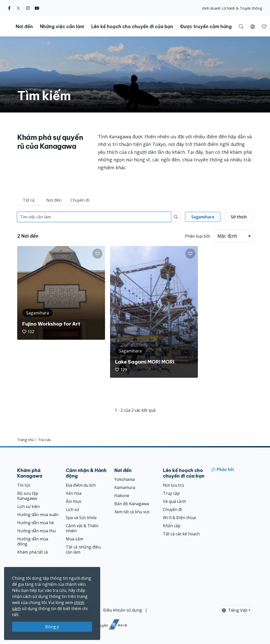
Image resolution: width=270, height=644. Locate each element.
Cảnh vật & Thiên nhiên (82, 528)
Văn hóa (74, 493)
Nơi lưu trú (173, 485)
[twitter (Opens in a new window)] (18, 8)
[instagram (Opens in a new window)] (28, 8)
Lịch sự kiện (28, 506)
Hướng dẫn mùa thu (36, 531)
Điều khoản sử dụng (123, 610)
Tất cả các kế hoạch (181, 534)
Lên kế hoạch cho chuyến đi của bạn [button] (132, 26)
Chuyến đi (80, 200)
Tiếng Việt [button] (235, 610)
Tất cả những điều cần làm (83, 550)
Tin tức (24, 485)
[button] (253, 26)
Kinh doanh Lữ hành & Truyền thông (232, 8)
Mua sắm (75, 539)
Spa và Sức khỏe (81, 518)
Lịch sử (72, 509)
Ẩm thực (74, 501)
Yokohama (124, 479)
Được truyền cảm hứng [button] (206, 26)
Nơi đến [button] (24, 26)
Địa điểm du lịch (81, 485)
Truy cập (171, 493)
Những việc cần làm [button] (62, 26)
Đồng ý (52, 627)
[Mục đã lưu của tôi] (264, 26)
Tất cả (29, 200)
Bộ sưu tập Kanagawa (28, 496)
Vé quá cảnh (174, 501)
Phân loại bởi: (198, 236)
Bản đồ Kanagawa (132, 504)
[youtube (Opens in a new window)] (37, 8)
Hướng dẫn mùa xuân (38, 515)
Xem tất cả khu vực (132, 512)
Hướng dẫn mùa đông (33, 541)
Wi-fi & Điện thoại (180, 518)
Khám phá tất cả (33, 552)
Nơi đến (54, 200)
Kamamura (125, 487)
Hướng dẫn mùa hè (36, 523)
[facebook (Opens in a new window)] (9, 8)
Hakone (122, 496)
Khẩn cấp (172, 526)
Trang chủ (26, 440)
